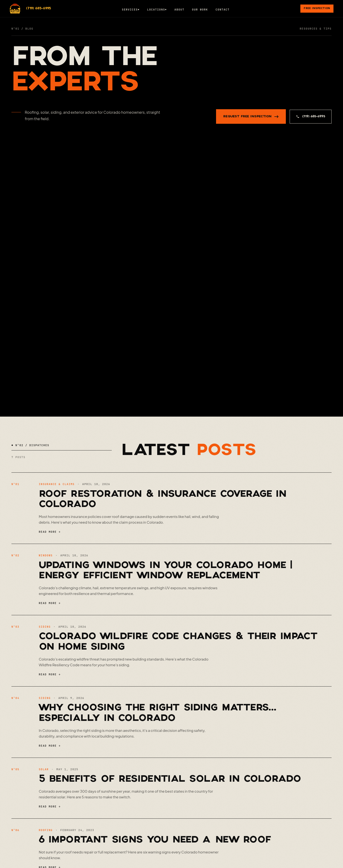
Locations (157, 10)
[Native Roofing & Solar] (15, 9)
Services (131, 10)
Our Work (200, 10)
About (179, 10)
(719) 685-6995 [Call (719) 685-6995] (39, 9)
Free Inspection (317, 8)
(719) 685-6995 (311, 117)
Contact (223, 10)
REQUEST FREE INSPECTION (251, 116)
